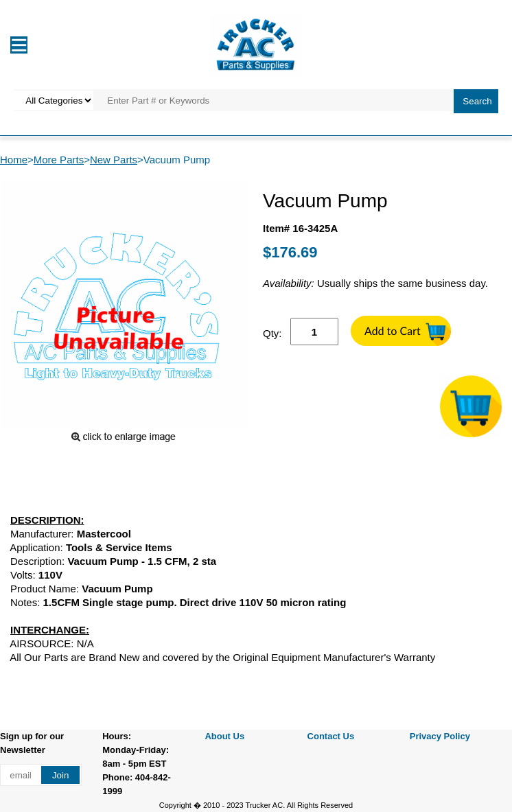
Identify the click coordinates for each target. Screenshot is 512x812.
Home (14, 160)
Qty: (272, 333)
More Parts (59, 160)
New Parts (114, 160)
